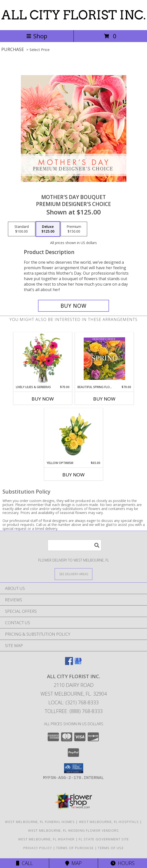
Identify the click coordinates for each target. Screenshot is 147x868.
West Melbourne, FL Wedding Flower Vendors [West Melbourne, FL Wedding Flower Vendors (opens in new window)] (73, 830)
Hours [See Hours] (123, 863)
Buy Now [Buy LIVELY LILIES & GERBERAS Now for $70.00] (43, 399)
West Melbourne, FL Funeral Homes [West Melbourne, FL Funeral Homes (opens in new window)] (40, 822)
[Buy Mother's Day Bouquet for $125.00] (73, 306)
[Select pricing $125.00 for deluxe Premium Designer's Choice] (48, 229)
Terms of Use (111, 848)
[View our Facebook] (69, 663)
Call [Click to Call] (24, 863)
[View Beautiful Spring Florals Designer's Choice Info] (104, 359)
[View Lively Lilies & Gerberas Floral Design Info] (43, 358)
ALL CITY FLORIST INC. (73, 15)
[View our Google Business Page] (78, 663)
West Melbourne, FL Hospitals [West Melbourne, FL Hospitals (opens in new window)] (109, 822)
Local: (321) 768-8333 (73, 702)
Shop (37, 36)
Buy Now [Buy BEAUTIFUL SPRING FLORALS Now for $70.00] (104, 399)
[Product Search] (74, 545)
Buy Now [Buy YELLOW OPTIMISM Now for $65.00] (73, 475)
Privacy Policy (38, 848)
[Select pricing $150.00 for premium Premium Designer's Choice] (74, 229)
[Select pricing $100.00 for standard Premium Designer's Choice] (22, 229)
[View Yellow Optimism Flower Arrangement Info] (74, 434)
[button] (74, 768)
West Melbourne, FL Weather (46, 839)
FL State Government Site (104, 839)
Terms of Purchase (75, 848)
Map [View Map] (73, 863)
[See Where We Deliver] (73, 574)
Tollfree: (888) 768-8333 (74, 711)
